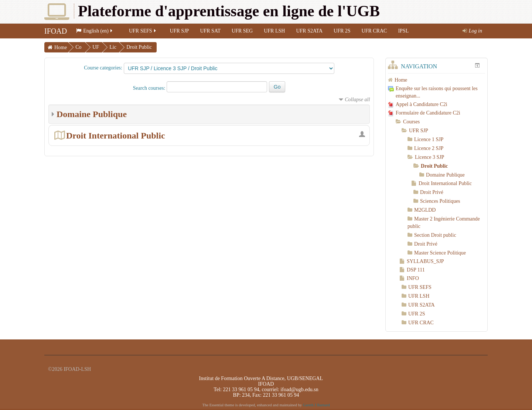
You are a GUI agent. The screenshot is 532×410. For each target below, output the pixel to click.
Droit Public (139, 47)
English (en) (95, 31)
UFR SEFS (143, 31)
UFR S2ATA (309, 31)
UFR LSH (274, 31)
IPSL (403, 31)
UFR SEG (242, 31)
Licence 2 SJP (429, 148)
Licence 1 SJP (429, 139)
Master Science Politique (440, 253)
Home (61, 47)
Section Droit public (435, 235)
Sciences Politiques (440, 201)
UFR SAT (210, 31)
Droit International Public (116, 135)
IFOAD (56, 31)
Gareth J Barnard (316, 405)
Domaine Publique (92, 114)
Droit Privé (432, 192)
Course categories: (103, 68)
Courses (411, 122)
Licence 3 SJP (429, 157)
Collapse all (357, 100)
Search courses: (150, 88)
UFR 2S (342, 31)
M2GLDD (425, 210)
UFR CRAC (374, 31)
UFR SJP (180, 31)
